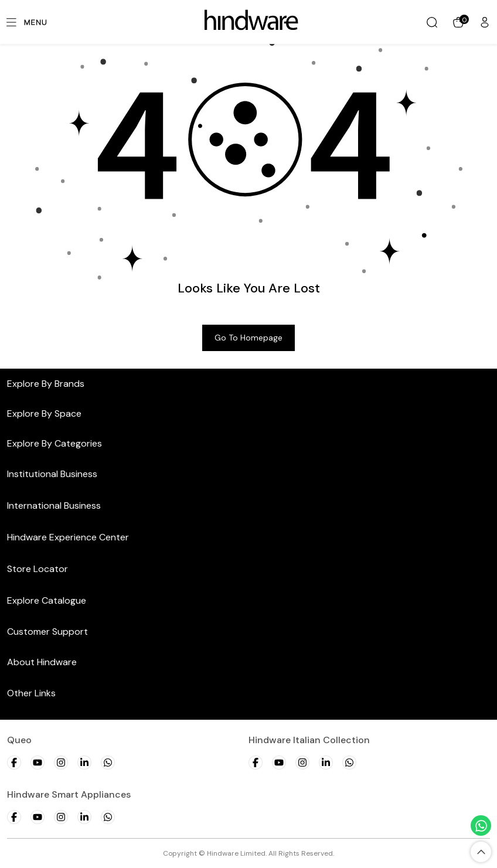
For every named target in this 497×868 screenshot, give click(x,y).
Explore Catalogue (47, 600)
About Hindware (42, 662)
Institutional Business (52, 474)
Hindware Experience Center (68, 537)
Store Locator (38, 569)
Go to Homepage (249, 338)
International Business (54, 506)
